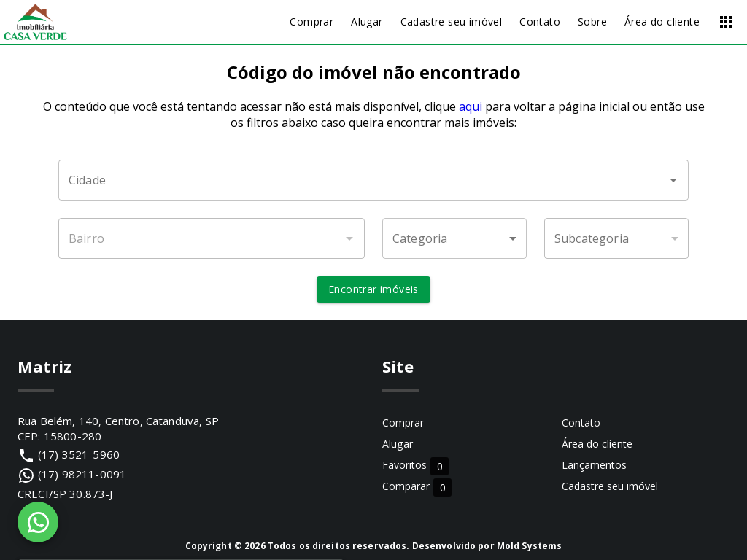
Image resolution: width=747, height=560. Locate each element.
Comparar (417, 487)
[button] (454, 238)
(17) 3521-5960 (79, 454)
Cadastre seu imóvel (610, 486)
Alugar (398, 444)
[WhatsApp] (38, 522)
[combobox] (373, 180)
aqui (471, 106)
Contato (581, 423)
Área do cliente (597, 444)
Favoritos (415, 466)
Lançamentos (594, 465)
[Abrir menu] (726, 22)
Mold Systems (530, 546)
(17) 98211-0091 (82, 474)
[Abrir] (673, 180)
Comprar (403, 423)
